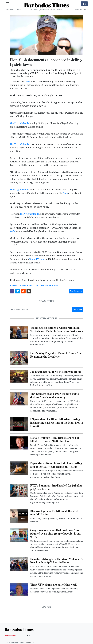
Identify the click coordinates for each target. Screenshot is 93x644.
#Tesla (55, 285)
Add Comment (76, 291)
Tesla (27, 82)
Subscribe (77, 309)
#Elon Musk (46, 285)
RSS (29, 636)
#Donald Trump (33, 285)
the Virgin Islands (29, 214)
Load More (47, 607)
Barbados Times (46, 5)
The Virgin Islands (19, 123)
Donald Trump (37, 259)
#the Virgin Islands (18, 285)
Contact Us (29, 643)
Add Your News (11, 636)
